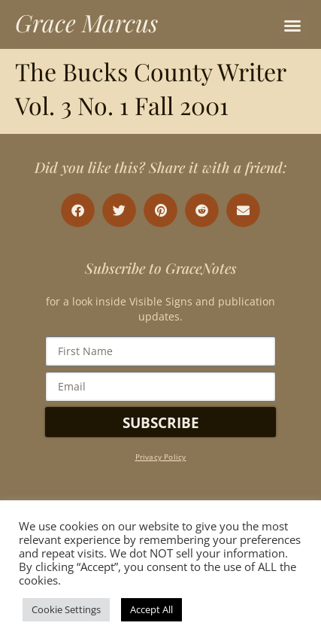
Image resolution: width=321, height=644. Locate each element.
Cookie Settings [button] (66, 609)
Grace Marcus (86, 22)
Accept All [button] (151, 609)
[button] (292, 26)
